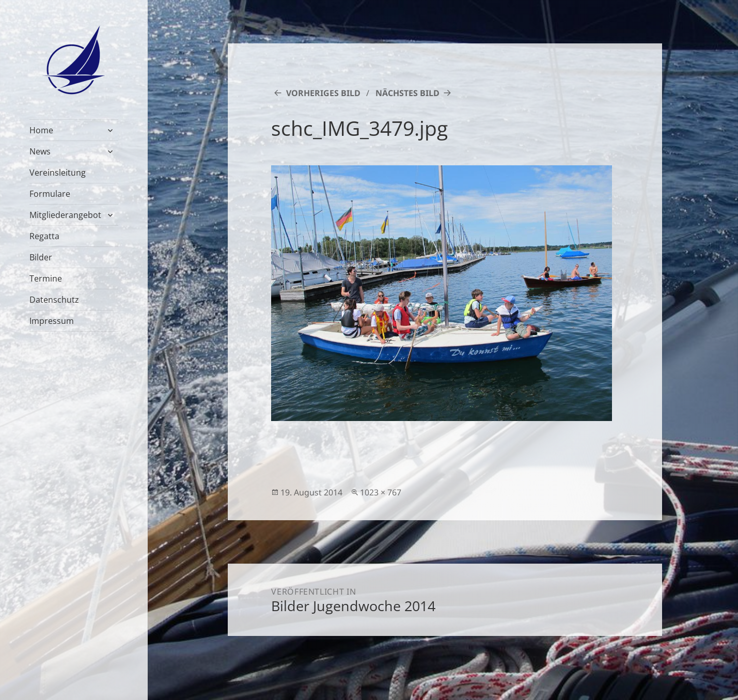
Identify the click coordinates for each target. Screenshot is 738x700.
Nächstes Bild (407, 93)
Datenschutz (54, 300)
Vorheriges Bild (323, 93)
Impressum (52, 321)
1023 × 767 (381, 492)
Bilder (41, 257)
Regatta (44, 236)
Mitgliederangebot (65, 215)
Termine (46, 278)
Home (41, 130)
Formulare (50, 194)
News (40, 151)
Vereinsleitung (58, 173)
